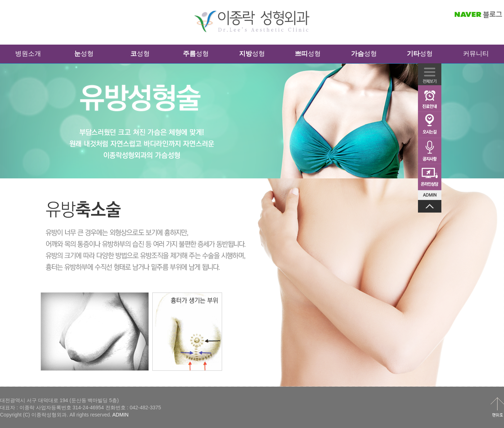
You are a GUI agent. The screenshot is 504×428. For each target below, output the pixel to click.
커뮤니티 (476, 54)
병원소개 (28, 54)
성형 (84, 54)
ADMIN (120, 415)
